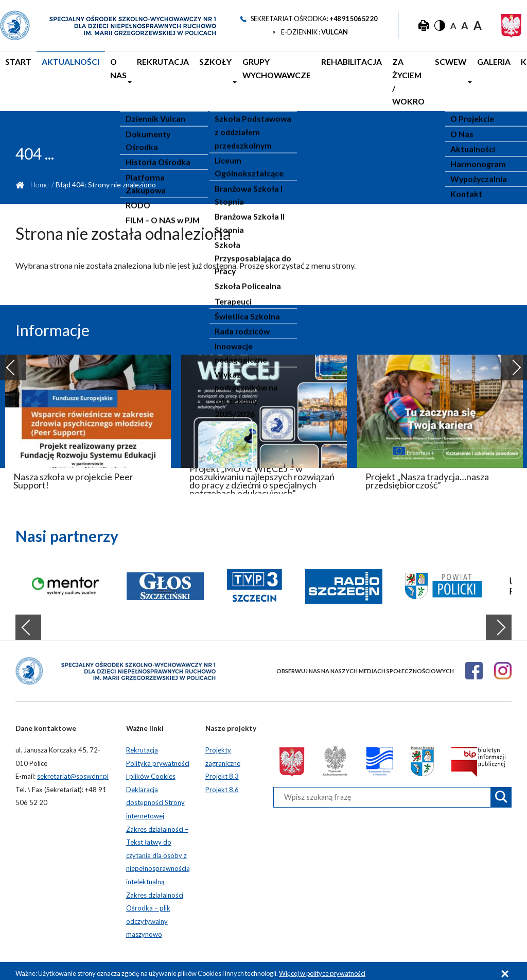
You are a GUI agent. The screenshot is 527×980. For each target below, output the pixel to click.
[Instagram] (503, 665)
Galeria (464, 73)
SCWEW (425, 73)
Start (17, 73)
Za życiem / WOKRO (368, 80)
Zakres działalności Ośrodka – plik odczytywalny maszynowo (155, 909)
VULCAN (335, 32)
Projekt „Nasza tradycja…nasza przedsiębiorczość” (427, 475)
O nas (104, 80)
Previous (13, 362)
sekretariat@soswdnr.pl (73, 771)
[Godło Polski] (511, 26)
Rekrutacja (145, 73)
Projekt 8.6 (222, 784)
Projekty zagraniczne (223, 751)
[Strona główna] (108, 25)
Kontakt (505, 73)
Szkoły (190, 73)
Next (514, 362)
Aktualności (63, 73)
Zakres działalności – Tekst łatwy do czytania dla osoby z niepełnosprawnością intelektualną (158, 850)
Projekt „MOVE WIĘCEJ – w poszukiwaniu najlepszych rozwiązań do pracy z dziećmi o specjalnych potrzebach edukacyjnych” (262, 475)
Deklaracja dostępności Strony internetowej (155, 797)
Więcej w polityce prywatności (322, 968)
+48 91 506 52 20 (353, 19)
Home (40, 179)
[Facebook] (474, 665)
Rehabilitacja (313, 73)
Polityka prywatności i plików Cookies (158, 764)
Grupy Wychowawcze (242, 80)
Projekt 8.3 (222, 771)
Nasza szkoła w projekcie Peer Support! (73, 475)
